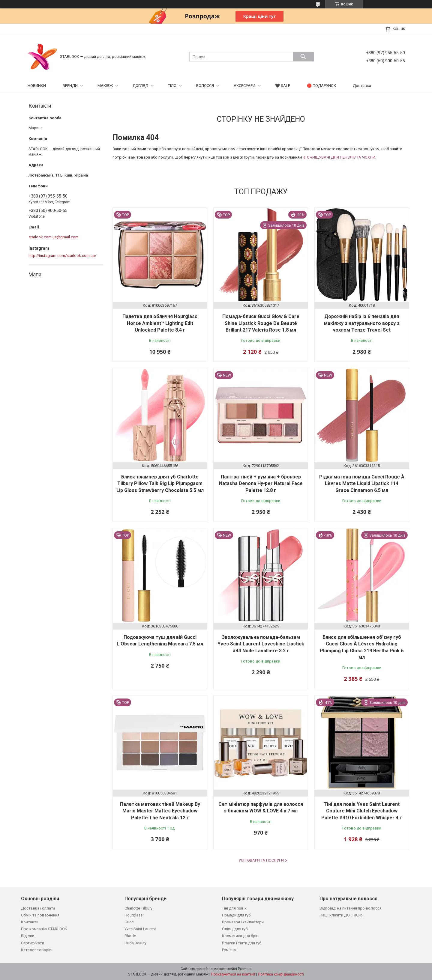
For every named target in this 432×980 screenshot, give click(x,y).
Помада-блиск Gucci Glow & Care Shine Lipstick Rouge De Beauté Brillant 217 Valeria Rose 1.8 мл (261, 323)
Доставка (362, 86)
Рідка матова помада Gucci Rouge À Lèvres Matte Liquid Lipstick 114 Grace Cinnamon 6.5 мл (362, 484)
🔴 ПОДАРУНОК (321, 86)
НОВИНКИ (37, 86)
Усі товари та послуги (261, 860)
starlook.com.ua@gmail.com (54, 237)
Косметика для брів (240, 936)
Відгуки (28, 936)
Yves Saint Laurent (140, 929)
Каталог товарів (36, 950)
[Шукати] (303, 57)
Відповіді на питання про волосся (351, 908)
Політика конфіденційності (281, 974)
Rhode (130, 936)
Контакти (30, 922)
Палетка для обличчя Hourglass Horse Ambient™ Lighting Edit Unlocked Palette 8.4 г (160, 323)
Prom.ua (245, 969)
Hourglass (133, 915)
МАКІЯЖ (105, 86)
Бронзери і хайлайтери (243, 922)
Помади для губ (236, 915)
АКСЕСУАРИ (244, 86)
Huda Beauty (135, 943)
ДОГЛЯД (140, 86)
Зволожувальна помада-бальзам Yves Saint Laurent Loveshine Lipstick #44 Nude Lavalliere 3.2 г (261, 644)
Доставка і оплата (38, 908)
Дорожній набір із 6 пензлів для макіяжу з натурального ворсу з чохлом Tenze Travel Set (362, 323)
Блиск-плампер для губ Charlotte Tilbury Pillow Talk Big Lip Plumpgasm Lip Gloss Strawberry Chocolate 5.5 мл (160, 484)
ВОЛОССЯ (205, 86)
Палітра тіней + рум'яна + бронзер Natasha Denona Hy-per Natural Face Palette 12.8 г (261, 484)
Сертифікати (33, 943)
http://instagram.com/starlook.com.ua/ (62, 256)
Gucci (129, 922)
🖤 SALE (283, 86)
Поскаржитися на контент (233, 974)
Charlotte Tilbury (138, 908)
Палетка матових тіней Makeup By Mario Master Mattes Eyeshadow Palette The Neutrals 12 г (160, 811)
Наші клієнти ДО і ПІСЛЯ (342, 915)
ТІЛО (172, 86)
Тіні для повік (234, 908)
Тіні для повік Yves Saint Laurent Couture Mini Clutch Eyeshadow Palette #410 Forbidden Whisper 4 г (362, 811)
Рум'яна (229, 950)
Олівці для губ (235, 929)
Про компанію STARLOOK (44, 929)
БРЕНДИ (70, 86)
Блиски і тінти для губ (242, 943)
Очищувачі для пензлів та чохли (341, 157)
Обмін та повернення (40, 915)
